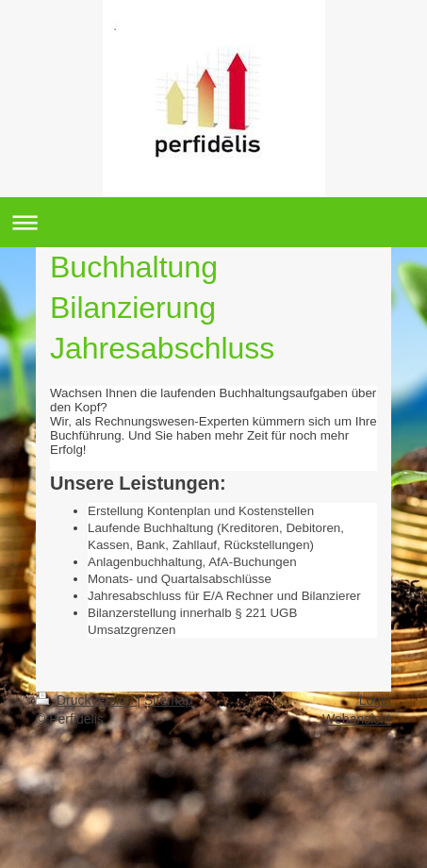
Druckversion (86, 700)
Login (375, 700)
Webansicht (357, 719)
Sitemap (168, 700)
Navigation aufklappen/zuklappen (213, 222)
